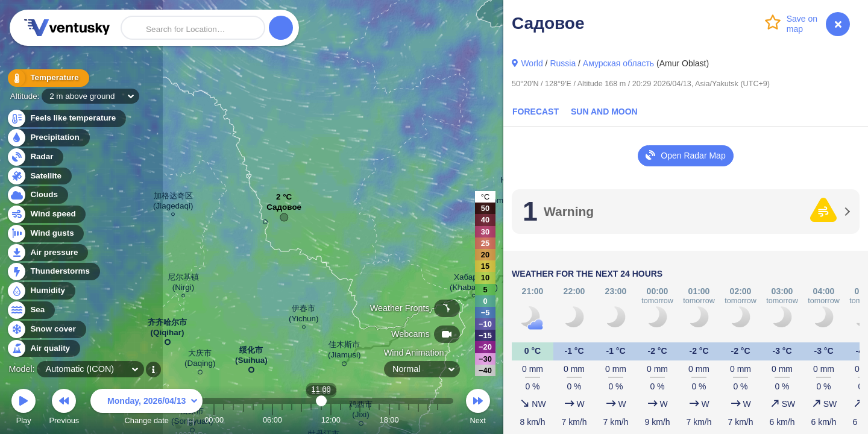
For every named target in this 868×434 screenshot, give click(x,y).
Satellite (39, 176)
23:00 (438, 420)
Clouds (37, 195)
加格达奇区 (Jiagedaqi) (173, 203)
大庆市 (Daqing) (200, 360)
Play (24, 408)
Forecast (536, 112)
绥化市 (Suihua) (251, 357)
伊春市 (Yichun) (304, 315)
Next (478, 408)
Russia (563, 63)
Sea (30, 310)
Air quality (43, 349)
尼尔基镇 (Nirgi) (183, 284)
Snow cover (46, 329)
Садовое (284, 210)
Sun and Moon (604, 112)
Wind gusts (45, 234)
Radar (35, 157)
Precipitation (48, 138)
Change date (146, 408)
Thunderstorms (53, 272)
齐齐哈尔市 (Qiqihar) (167, 330)
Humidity (41, 291)
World (532, 63)
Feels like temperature (66, 118)
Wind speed (46, 214)
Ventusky (65, 28)
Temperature (48, 78)
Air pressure (47, 253)
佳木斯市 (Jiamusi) (344, 352)
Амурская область (618, 63)
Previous (64, 408)
